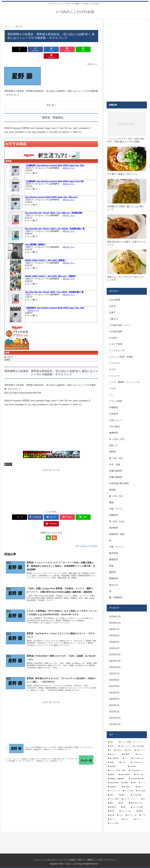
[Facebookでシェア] (28, 49)
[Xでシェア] (12, 49)
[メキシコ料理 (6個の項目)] (114, 799)
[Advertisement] (51, 423)
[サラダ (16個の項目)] (141, 754)
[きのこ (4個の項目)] (127, 819)
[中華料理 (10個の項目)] (137, 767)
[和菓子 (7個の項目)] (141, 787)
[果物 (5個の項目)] (125, 807)
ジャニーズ (62, 860)
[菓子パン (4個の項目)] (114, 819)
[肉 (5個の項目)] (144, 799)
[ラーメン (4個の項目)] (140, 819)
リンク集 (98, 860)
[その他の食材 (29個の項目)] (139, 746)
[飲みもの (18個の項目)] (114, 754)
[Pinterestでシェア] (91, 49)
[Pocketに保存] (59, 49)
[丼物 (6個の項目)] (112, 795)
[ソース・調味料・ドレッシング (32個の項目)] (132, 742)
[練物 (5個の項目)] (112, 803)
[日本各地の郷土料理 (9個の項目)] (137, 779)
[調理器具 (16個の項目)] (128, 754)
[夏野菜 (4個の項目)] (141, 811)
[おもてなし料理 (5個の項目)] (138, 807)
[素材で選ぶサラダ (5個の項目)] (137, 803)
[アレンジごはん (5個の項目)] (127, 811)
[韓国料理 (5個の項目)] (113, 807)
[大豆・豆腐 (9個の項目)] (140, 775)
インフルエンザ (49, 860)
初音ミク (81, 860)
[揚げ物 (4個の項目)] (111, 815)
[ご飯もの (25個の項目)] (118, 750)
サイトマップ (109, 860)
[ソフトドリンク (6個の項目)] (114, 791)
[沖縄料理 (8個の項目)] (114, 787)
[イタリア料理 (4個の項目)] (127, 823)
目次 (49, 98)
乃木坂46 (72, 860)
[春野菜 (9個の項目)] (125, 783)
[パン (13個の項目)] (126, 758)
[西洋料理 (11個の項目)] (117, 767)
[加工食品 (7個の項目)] (128, 787)
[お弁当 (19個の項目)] (129, 750)
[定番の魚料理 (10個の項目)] (125, 775)
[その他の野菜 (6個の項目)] (138, 795)
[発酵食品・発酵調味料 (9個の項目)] (117, 779)
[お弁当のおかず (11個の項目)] (138, 762)
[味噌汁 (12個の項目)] (112, 762)
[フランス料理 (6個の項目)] (128, 791)
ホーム (38, 860)
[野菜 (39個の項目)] (112, 742)
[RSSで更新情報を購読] (54, 524)
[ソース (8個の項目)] (142, 783)
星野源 (8, 458)
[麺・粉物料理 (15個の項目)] (114, 758)
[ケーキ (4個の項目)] (142, 815)
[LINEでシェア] (75, 49)
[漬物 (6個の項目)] (124, 795)
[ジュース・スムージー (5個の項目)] (130, 799)
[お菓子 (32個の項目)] (112, 746)
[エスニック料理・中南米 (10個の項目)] (117, 771)
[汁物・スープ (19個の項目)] (140, 750)
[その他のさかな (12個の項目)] (139, 758)
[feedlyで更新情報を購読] (49, 524)
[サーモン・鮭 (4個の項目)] (131, 815)
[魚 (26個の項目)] (110, 750)
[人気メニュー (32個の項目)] (125, 746)
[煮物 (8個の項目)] (134, 783)
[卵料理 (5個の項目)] (112, 811)
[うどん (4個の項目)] (120, 815)
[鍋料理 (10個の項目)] (112, 775)
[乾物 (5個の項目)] (122, 803)
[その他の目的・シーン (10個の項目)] (137, 771)
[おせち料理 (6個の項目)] (141, 791)
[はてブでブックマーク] (43, 49)
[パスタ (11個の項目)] (124, 762)
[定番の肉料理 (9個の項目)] (113, 783)
